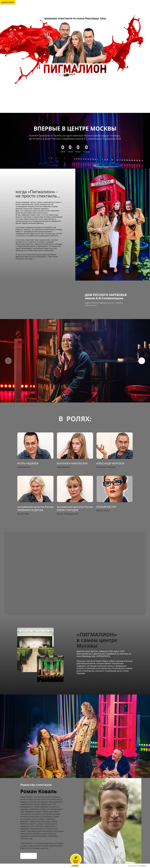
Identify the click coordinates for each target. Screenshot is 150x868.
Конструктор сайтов (137, 866)
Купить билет (8, 2)
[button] (65, 396)
